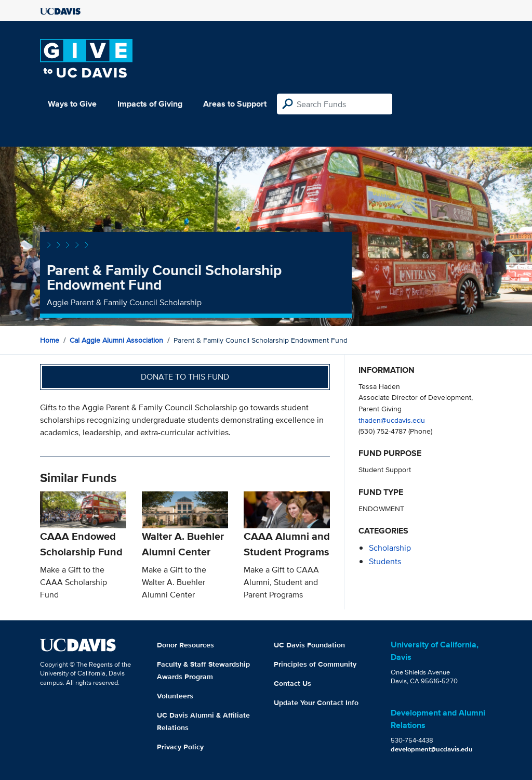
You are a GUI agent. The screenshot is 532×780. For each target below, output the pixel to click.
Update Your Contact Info (316, 703)
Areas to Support (235, 104)
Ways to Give (72, 104)
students (385, 561)
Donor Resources (185, 645)
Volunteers (175, 696)
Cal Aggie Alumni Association (116, 340)
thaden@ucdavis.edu (392, 420)
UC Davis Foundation (309, 645)
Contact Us (292, 683)
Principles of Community (315, 664)
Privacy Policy (180, 747)
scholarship (390, 548)
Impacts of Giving (150, 104)
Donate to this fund (185, 377)
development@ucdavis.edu (432, 749)
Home (50, 340)
